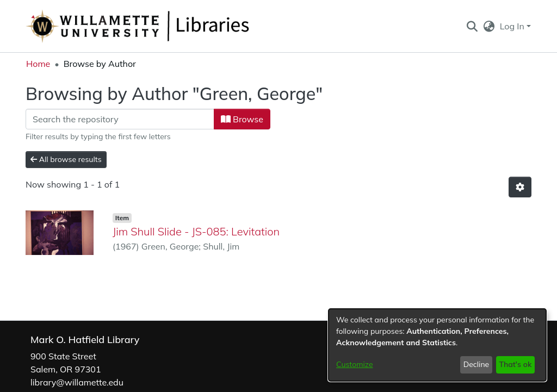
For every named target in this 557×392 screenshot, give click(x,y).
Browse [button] (242, 119)
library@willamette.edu (77, 382)
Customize (355, 364)
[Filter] (120, 119)
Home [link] (38, 64)
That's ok (515, 364)
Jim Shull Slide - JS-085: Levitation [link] (196, 231)
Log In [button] (513, 26)
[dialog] (437, 345)
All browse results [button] (66, 159)
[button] (472, 26)
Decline (476, 364)
